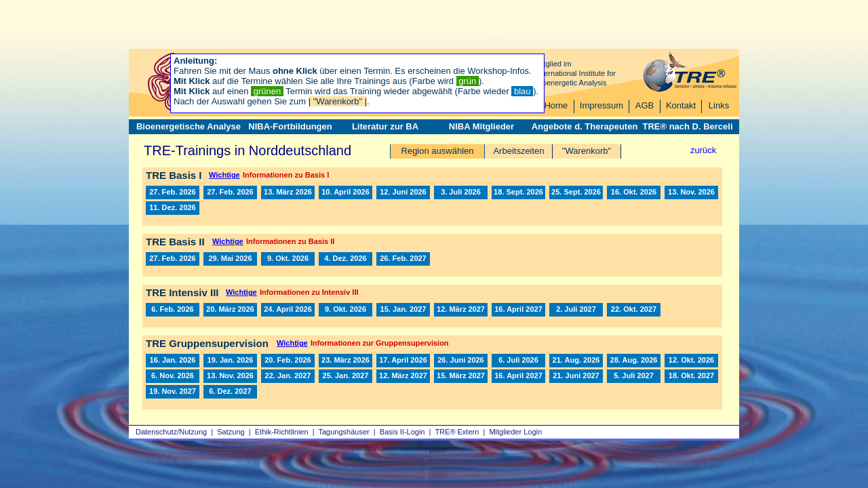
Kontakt (681, 105)
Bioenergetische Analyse (189, 126)
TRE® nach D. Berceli (687, 126)
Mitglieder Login (515, 432)
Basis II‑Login (402, 432)
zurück (703, 150)
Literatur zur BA (385, 126)
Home (556, 105)
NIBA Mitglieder (481, 126)
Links (719, 105)
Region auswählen (438, 151)
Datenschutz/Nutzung (171, 432)
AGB (645, 105)
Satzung (231, 432)
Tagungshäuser (344, 432)
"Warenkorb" (587, 151)
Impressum (601, 105)
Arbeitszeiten (518, 151)
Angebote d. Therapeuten (585, 126)
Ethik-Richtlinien (282, 432)
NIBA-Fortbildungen (290, 126)
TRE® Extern (457, 432)
